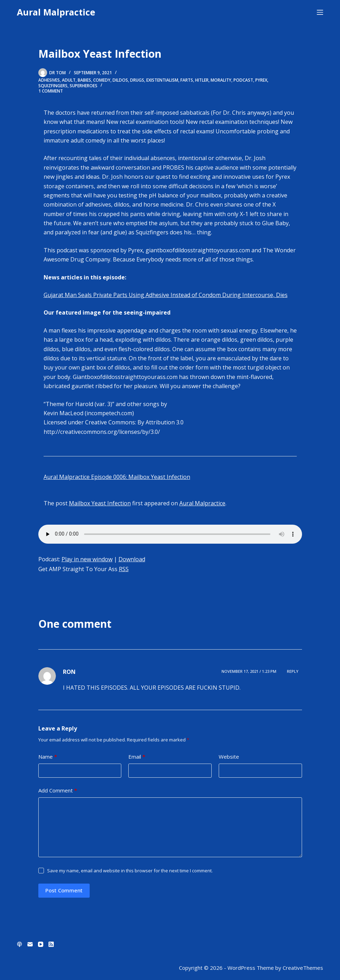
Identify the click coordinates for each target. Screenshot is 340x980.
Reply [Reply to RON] (293, 671)
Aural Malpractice (56, 12)
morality (221, 80)
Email (137, 757)
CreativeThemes (303, 968)
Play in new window (87, 559)
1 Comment (51, 91)
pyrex (261, 80)
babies (84, 80)
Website (229, 757)
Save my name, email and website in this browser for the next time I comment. (130, 871)
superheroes (84, 86)
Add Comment (58, 791)
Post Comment (64, 890)
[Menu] (320, 12)
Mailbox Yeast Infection (100, 503)
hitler (202, 80)
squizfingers (53, 86)
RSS (124, 569)
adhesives (49, 80)
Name (48, 757)
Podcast (243, 80)
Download (132, 559)
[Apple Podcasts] (20, 944)
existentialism (162, 80)
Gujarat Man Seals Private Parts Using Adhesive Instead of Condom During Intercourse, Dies (166, 295)
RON (69, 672)
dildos (120, 80)
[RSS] (51, 944)
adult (69, 80)
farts (187, 80)
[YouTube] (41, 944)
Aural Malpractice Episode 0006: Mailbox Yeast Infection (117, 477)
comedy (102, 80)
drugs (137, 80)
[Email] (30, 944)
